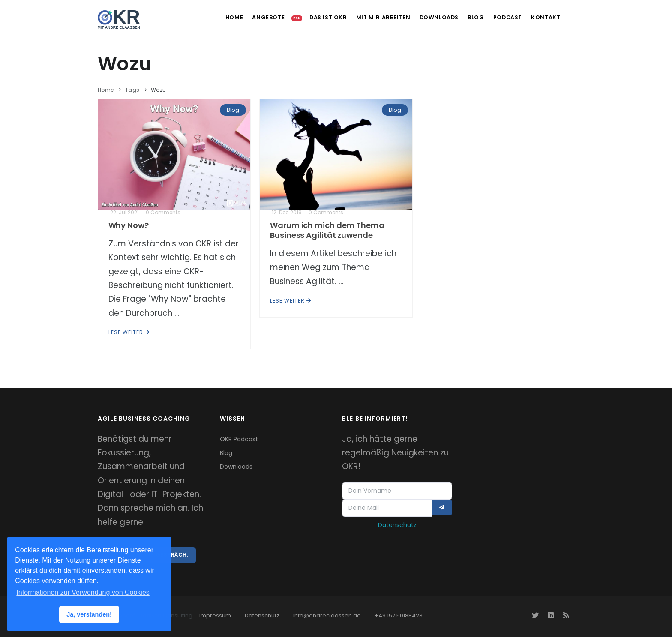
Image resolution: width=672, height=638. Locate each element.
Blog (467, 17)
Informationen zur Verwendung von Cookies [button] (83, 592)
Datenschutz (397, 526)
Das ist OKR (313, 17)
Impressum (215, 616)
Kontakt (543, 17)
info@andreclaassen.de (327, 616)
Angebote (251, 17)
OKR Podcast (239, 439)
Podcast (502, 17)
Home (213, 17)
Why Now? (129, 225)
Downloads (427, 17)
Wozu (159, 90)
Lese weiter (129, 332)
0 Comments (163, 212)
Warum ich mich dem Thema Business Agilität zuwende (327, 230)
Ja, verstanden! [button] (89, 614)
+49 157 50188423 (399, 616)
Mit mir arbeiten (370, 17)
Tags (132, 90)
